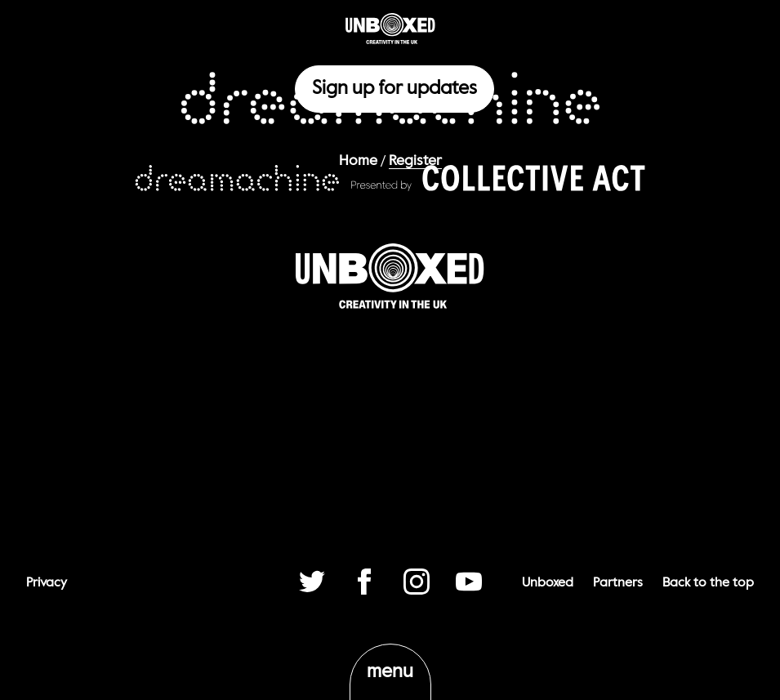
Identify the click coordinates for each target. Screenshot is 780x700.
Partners (618, 583)
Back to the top (708, 583)
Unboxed (548, 583)
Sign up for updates (394, 89)
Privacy (47, 583)
